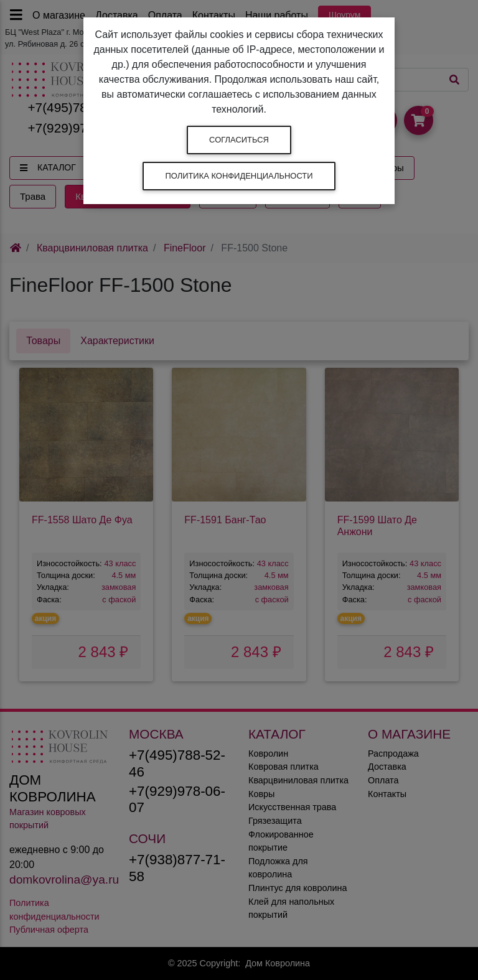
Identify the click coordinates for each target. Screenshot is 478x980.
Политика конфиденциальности (239, 176)
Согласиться (239, 140)
